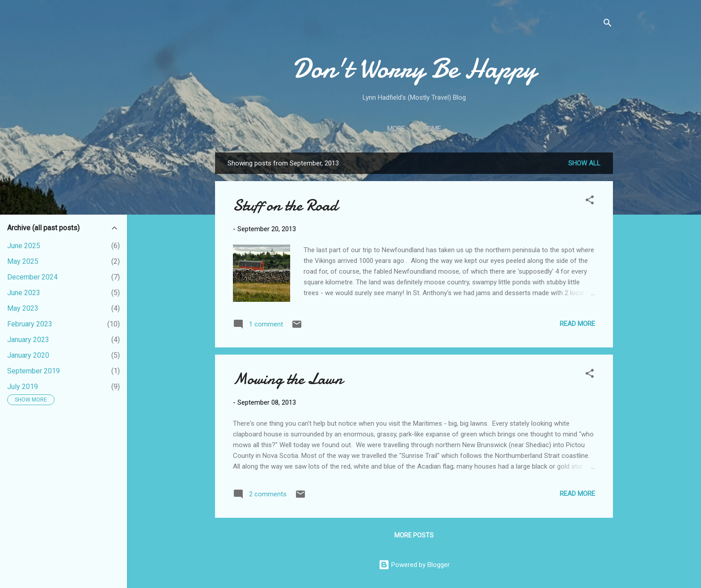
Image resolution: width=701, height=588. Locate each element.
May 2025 (23, 261)
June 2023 (24, 293)
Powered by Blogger (414, 565)
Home (414, 129)
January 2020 (28, 355)
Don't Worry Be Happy (414, 68)
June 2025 (24, 246)
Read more (577, 324)
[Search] (608, 24)
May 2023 (23, 308)
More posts (414, 535)
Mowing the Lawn (288, 379)
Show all (584, 163)
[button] (590, 201)
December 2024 (32, 277)
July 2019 (23, 387)
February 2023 (30, 324)
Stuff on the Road (285, 205)
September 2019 (34, 371)
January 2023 (28, 340)
